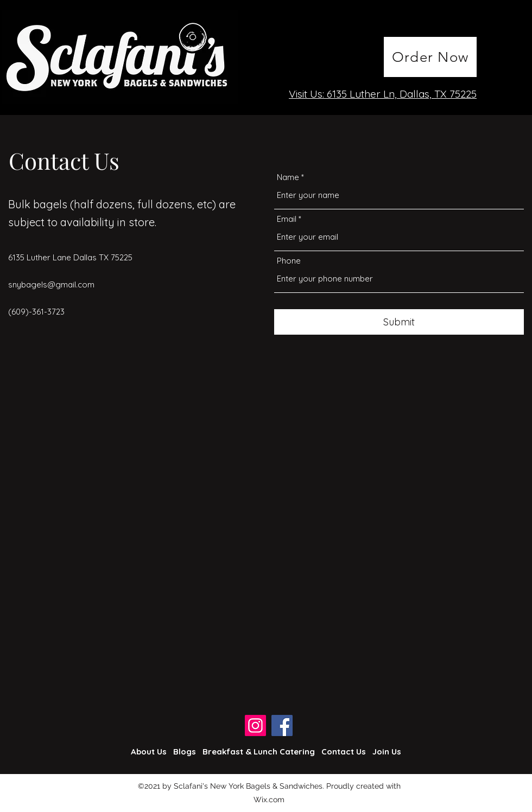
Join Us (387, 752)
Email (287, 219)
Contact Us (344, 752)
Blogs (185, 752)
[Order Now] (430, 57)
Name (288, 177)
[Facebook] (282, 725)
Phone (289, 261)
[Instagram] (255, 725)
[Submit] (399, 322)
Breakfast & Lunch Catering (259, 752)
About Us (149, 752)
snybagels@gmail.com (51, 284)
